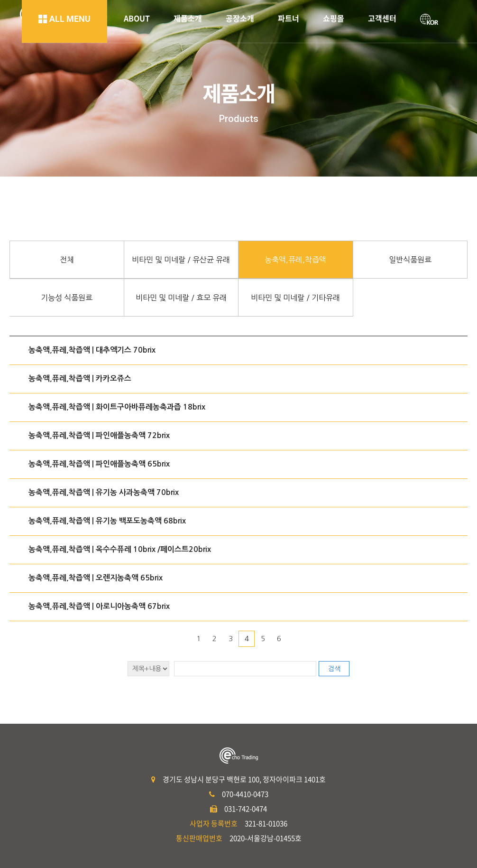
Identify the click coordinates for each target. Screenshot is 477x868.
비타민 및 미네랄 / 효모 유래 (181, 298)
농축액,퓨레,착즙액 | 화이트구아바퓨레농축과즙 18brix (117, 407)
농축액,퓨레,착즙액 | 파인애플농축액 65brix (99, 464)
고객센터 (382, 18)
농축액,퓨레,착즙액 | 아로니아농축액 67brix (99, 606)
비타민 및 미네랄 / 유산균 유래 (181, 260)
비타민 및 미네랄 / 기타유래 (295, 298)
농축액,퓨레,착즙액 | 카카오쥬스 (80, 378)
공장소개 (240, 18)
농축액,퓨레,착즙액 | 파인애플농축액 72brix (99, 435)
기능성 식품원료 (67, 298)
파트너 (289, 18)
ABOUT (137, 18)
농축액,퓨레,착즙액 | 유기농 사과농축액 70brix (104, 492)
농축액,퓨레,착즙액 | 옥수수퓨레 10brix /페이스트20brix (120, 549)
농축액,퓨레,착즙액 (295, 260)
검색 (334, 669)
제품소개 (188, 18)
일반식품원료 (410, 260)
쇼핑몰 (334, 18)
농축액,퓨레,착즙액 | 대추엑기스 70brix (92, 350)
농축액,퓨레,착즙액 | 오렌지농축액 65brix (96, 578)
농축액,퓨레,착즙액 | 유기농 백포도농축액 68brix (107, 521)
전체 (67, 260)
